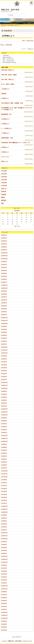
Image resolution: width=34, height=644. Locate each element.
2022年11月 (4, 321)
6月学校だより (5, 147)
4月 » (19, 226)
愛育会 (3, 197)
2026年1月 (4, 238)
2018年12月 (4, 436)
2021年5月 (4, 368)
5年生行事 (4, 183)
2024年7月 (4, 265)
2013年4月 (4, 601)
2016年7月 (4, 518)
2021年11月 (4, 350)
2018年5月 (4, 456)
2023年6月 (4, 300)
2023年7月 (4, 297)
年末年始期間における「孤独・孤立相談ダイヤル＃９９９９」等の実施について (17, 109)
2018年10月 (4, 441)
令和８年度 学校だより (8, 70)
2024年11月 (4, 256)
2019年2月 (4, 430)
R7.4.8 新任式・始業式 (8, 84)
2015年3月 (4, 553)
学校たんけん (5, 161)
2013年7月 (4, 595)
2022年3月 (4, 338)
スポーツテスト (5, 157)
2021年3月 (4, 374)
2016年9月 (4, 515)
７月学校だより (5, 133)
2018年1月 (4, 468)
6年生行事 (4, 186)
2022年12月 (4, 318)
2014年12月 (4, 556)
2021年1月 (4, 379)
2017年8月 (4, 483)
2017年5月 (4, 492)
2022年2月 (4, 341)
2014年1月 (4, 583)
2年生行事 (4, 174)
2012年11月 (4, 615)
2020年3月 (4, 400)
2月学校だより (5, 98)
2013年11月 (4, 589)
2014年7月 (4, 568)
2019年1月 (4, 433)
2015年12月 (4, 533)
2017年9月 (4, 480)
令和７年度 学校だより (8, 79)
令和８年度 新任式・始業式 (9, 75)
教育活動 (4, 200)
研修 (2, 203)
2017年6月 (4, 489)
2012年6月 (4, 624)
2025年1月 (4, 250)
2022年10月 (4, 324)
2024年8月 (4, 262)
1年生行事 (4, 171)
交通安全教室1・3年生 (7, 138)
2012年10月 (4, 618)
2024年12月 (4, 253)
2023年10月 (4, 288)
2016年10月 (4, 512)
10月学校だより (5, 124)
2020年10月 (4, 388)
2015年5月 (4, 548)
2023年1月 (4, 315)
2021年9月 (4, 356)
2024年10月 (4, 259)
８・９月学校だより (7, 128)
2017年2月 (4, 500)
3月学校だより (8, 36)
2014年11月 (4, 559)
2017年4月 (4, 494)
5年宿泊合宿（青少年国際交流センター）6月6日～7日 (16, 143)
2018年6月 (4, 453)
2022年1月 (4, 344)
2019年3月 (4, 427)
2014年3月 (4, 580)
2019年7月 (4, 424)
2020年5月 (4, 394)
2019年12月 (4, 409)
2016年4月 (4, 527)
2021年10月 (4, 353)
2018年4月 (4, 459)
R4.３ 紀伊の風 (6, 45)
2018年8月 (4, 447)
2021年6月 (4, 365)
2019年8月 (4, 421)
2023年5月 (4, 303)
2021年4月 (4, 371)
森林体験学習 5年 (6, 114)
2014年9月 (4, 565)
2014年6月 (4, 571)
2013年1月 (4, 609)
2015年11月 (4, 536)
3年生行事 (4, 177)
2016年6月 (4, 521)
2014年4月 (4, 577)
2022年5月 (4, 332)
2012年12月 (4, 612)
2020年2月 (4, 403)
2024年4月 (4, 273)
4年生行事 (4, 180)
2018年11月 (4, 438)
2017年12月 (4, 471)
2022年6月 (4, 329)
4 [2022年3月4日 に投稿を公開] (22, 215)
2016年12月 (4, 506)
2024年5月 (4, 270)
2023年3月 (4, 309)
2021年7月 (4, 362)
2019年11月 (4, 412)
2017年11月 (4, 474)
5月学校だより (5, 152)
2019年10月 (4, 415)
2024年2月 (4, 279)
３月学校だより (5, 89)
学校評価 (4, 94)
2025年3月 (4, 244)
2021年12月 (4, 347)
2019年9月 (4, 418)
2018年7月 (4, 450)
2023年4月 (4, 306)
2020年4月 (4, 397)
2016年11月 (4, 509)
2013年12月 (4, 586)
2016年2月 (4, 530)
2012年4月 (4, 630)
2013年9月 (4, 592)
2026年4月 (4, 235)
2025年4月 (4, 241)
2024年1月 (4, 282)
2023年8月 (4, 294)
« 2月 (15, 226)
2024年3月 (4, 276)
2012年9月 (4, 621)
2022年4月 (4, 335)
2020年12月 (4, 382)
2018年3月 (4, 462)
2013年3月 (4, 604)
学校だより (31, 49)
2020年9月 (4, 391)
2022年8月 (4, 326)
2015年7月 (4, 542)
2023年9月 (4, 291)
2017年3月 (4, 497)
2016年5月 (4, 524)
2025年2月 (4, 247)
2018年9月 (4, 444)
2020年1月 (4, 406)
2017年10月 (4, 477)
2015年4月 (4, 550)
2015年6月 (4, 545)
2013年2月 (4, 606)
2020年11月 (4, 385)
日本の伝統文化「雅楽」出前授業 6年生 (12, 103)
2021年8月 (4, 359)
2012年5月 (4, 627)
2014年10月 (4, 562)
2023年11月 (4, 285)
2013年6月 (4, 598)
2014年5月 (4, 574)
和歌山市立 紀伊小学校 (10, 10)
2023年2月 (4, 312)
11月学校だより (5, 119)
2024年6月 (4, 267)
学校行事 (4, 191)
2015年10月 (4, 539)
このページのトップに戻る (17, 637)
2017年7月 (4, 486)
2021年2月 (4, 377)
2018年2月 (4, 465)
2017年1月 (4, 503)
